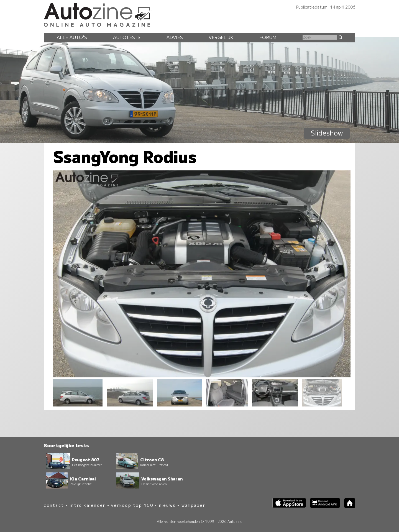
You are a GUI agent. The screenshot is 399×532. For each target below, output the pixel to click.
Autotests (127, 37)
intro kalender (88, 505)
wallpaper (193, 505)
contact (54, 505)
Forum (268, 37)
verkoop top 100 (132, 505)
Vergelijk (221, 37)
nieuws (167, 505)
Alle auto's (72, 37)
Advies (175, 37)
